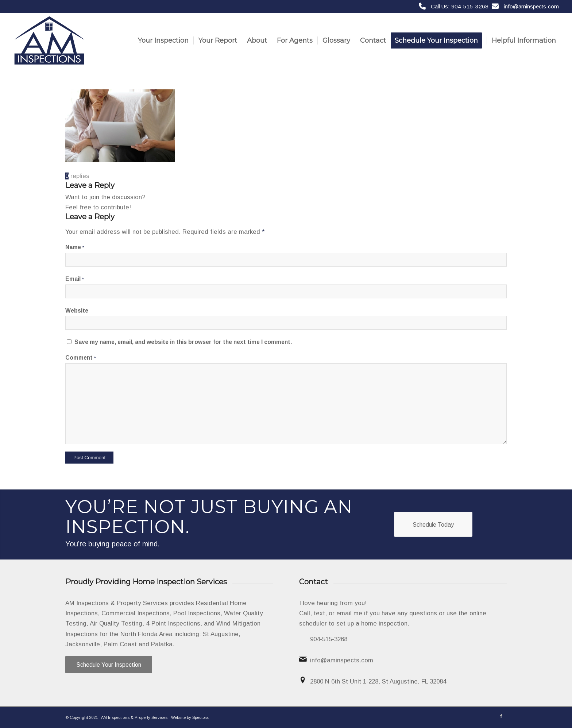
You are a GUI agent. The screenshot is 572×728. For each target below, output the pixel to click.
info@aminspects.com (531, 6)
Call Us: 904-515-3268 (460, 6)
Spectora (200, 717)
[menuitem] (163, 40)
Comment (81, 358)
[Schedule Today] (433, 524)
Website (77, 311)
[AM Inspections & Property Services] (49, 40)
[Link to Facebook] (501, 716)
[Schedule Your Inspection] (109, 665)
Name (75, 247)
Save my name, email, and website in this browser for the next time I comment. (183, 342)
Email (75, 279)
